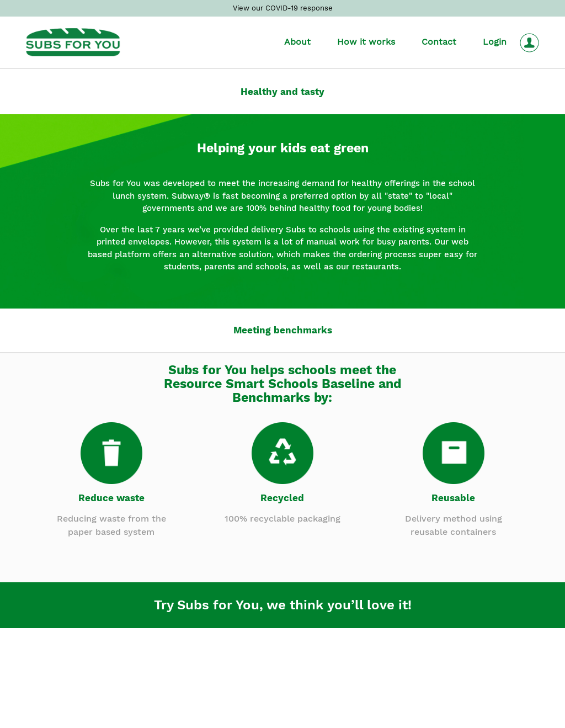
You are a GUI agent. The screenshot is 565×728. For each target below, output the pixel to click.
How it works (366, 42)
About (297, 42)
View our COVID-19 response (283, 8)
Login (495, 42)
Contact (439, 42)
